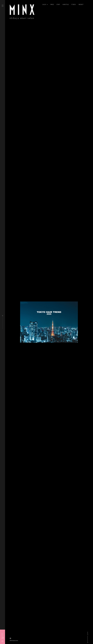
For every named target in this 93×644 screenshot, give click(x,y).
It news (74, 4)
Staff (58, 4)
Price (52, 4)
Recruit (81, 4)
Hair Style (66, 4)
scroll (88, 634)
